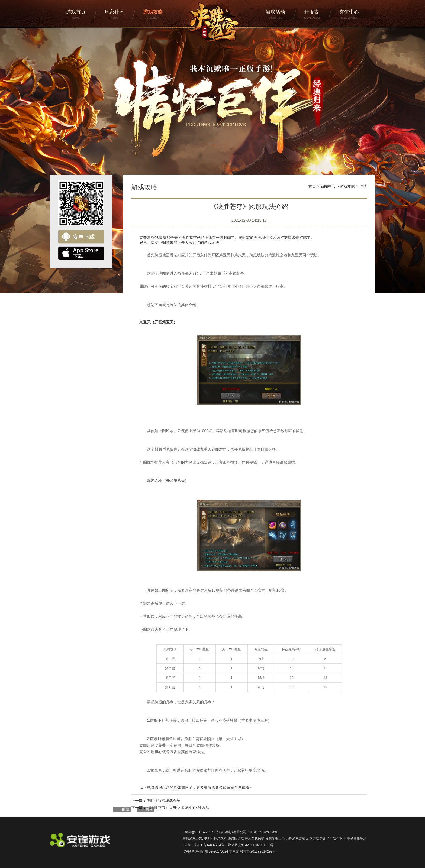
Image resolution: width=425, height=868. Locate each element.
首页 (312, 186)
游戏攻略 (347, 186)
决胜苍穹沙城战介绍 (163, 801)
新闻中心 (328, 186)
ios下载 (81, 253)
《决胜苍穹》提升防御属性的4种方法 (178, 808)
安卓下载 (81, 237)
